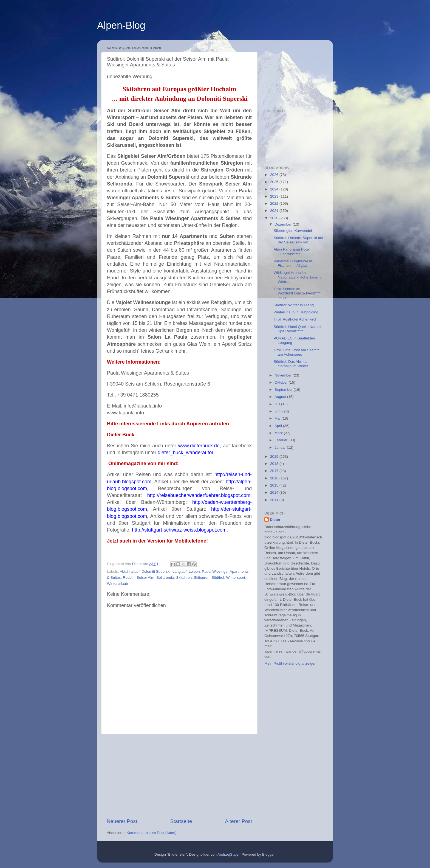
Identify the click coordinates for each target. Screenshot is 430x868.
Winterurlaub (118, 584)
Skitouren (202, 578)
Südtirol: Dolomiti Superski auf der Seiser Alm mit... (299, 240)
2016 (275, 478)
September (284, 390)
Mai (278, 418)
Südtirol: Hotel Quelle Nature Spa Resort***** (297, 329)
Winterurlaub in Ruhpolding (296, 312)
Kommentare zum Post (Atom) (152, 833)
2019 (275, 457)
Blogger (268, 854)
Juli (278, 404)
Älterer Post (238, 821)
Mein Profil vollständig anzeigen (290, 663)
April (279, 426)
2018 (275, 464)
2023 (275, 196)
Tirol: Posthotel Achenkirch (295, 319)
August (281, 397)
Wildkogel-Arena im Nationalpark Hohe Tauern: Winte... (298, 277)
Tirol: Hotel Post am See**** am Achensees (297, 352)
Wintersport (236, 578)
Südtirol (218, 578)
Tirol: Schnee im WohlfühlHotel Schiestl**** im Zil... (297, 293)
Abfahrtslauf (130, 571)
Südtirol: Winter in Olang (294, 305)
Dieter (275, 520)
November (284, 375)
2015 (275, 485)
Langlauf (180, 571)
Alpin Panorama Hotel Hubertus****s (292, 252)
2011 (275, 500)
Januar (281, 447)
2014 (275, 492)
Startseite (181, 821)
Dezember (284, 224)
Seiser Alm (145, 578)
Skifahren (184, 578)
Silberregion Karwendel (293, 231)
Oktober (282, 382)
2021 (275, 211)
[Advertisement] (179, 776)
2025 (275, 182)
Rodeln (129, 578)
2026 (275, 175)
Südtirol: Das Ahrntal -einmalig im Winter (292, 364)
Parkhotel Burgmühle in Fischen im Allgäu (293, 263)
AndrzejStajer (228, 854)
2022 (275, 203)
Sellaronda (165, 578)
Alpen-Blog (121, 25)
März (279, 433)
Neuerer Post (122, 821)
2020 (275, 218)
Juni (278, 411)
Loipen (194, 571)
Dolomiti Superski (156, 571)
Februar (282, 440)
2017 (275, 471)
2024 (275, 189)
